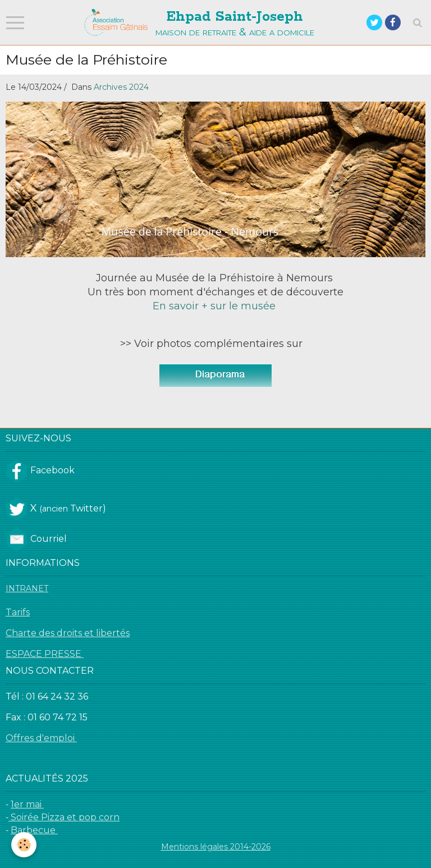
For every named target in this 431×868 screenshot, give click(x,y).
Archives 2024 (121, 87)
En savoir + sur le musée (215, 306)
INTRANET (27, 588)
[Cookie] (24, 845)
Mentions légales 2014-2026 (216, 847)
